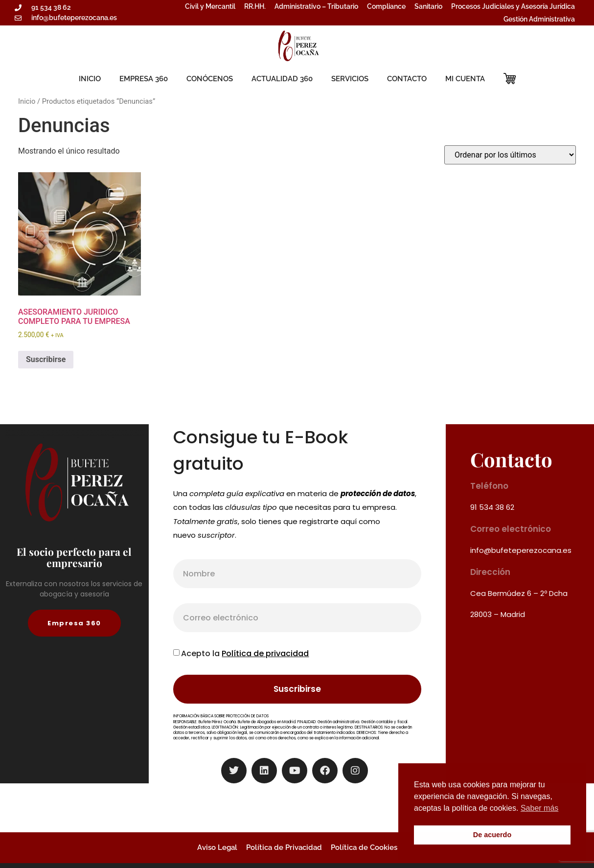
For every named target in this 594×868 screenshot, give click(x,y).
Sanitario (428, 6)
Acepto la (245, 653)
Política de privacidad (265, 653)
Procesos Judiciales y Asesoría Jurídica (513, 6)
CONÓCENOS (210, 79)
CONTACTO (407, 79)
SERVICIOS (350, 79)
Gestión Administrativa (539, 19)
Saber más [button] (539, 808)
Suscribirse (46, 359)
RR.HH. (255, 6)
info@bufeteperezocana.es (521, 550)
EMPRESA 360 (144, 79)
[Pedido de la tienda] (510, 155)
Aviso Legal (217, 847)
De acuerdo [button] (492, 835)
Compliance (386, 6)
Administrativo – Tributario (316, 6)
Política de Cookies (364, 847)
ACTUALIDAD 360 (282, 79)
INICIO (90, 79)
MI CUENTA (465, 79)
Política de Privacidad (284, 847)
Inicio (27, 101)
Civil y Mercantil (210, 6)
